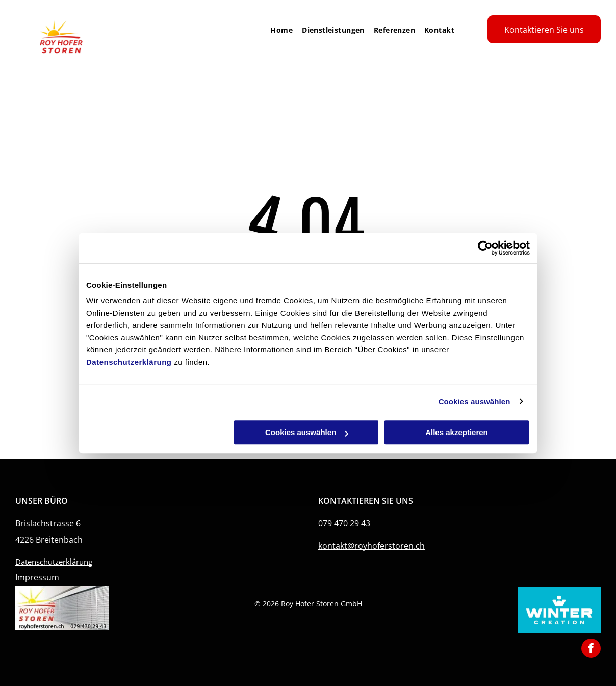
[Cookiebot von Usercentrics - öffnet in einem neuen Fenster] (485, 248)
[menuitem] (277, 30)
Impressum (37, 577)
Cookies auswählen (474, 402)
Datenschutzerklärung (129, 362)
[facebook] (591, 650)
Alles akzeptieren (457, 432)
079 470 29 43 (344, 523)
